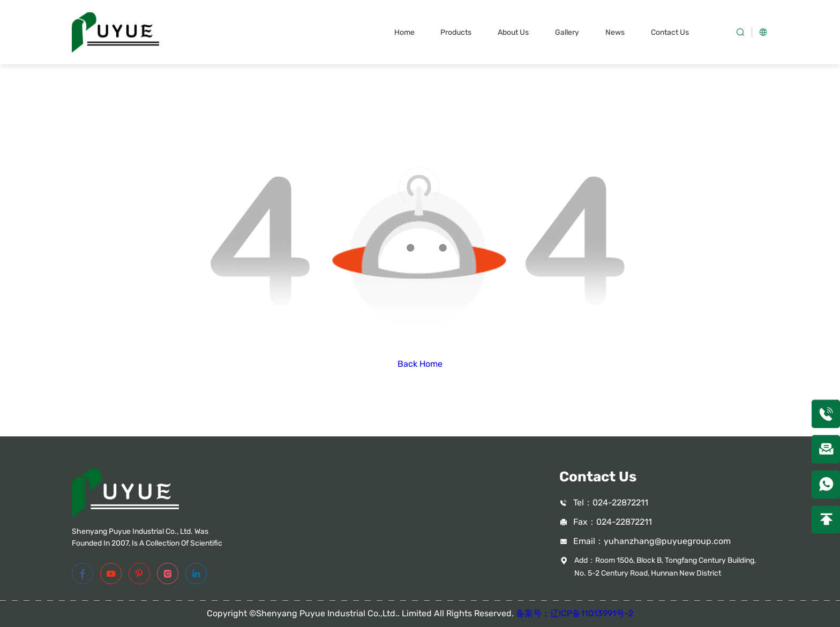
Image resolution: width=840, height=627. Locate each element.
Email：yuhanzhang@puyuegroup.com (652, 541)
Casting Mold (377, 557)
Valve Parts (373, 502)
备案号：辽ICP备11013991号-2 (575, 613)
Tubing (364, 520)
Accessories (374, 575)
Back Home (420, 364)
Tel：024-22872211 (611, 503)
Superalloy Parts (383, 538)
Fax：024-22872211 (613, 522)
